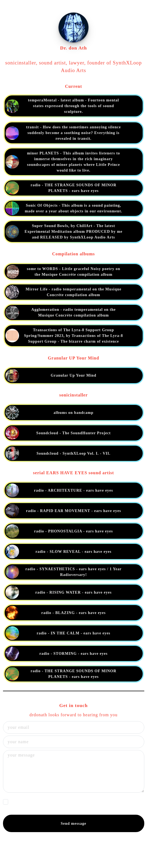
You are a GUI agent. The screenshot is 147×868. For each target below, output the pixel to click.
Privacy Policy (25, 806)
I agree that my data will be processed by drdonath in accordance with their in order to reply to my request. (73, 803)
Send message (73, 824)
